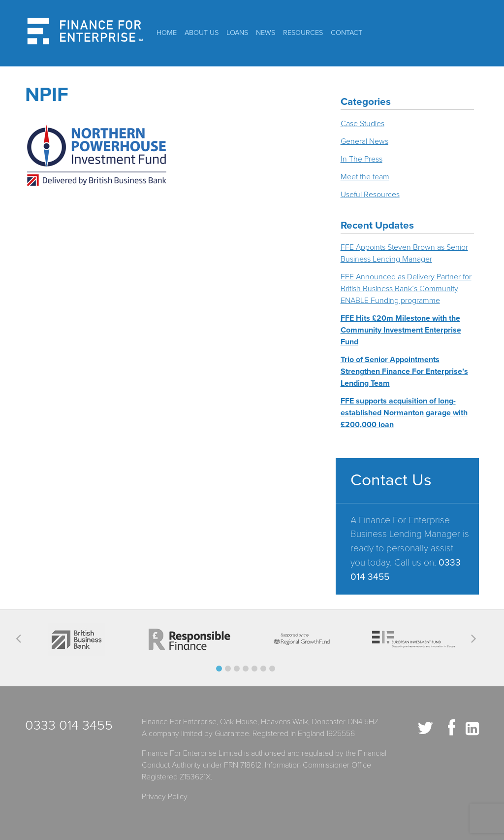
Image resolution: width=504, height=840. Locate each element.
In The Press (362, 159)
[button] (219, 669)
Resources (303, 33)
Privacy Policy (165, 797)
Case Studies (362, 124)
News (266, 33)
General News (364, 141)
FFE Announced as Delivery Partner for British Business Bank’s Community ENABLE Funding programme (406, 289)
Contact (346, 33)
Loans (237, 33)
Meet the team (365, 177)
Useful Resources (370, 195)
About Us (202, 33)
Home (167, 33)
